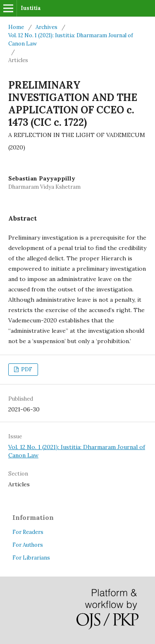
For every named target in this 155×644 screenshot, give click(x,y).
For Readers (28, 532)
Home (16, 27)
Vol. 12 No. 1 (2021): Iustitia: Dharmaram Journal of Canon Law (71, 40)
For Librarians (31, 558)
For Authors (28, 545)
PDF (26, 369)
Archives (46, 27)
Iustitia (31, 8)
